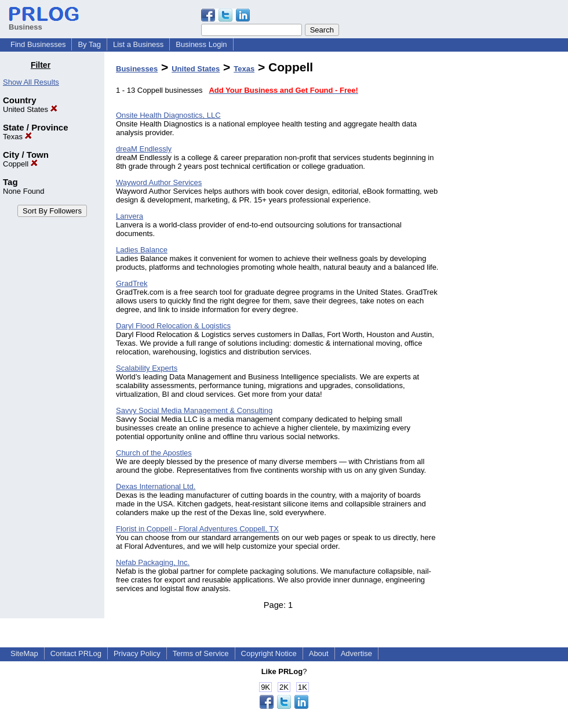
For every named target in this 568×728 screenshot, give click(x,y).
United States (30, 109)
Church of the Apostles (154, 453)
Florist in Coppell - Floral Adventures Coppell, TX (197, 529)
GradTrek (132, 283)
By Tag (89, 44)
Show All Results (31, 82)
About (319, 653)
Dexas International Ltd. (156, 486)
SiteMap (24, 653)
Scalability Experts (147, 368)
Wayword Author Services (159, 182)
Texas (17, 137)
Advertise (356, 653)
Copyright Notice (269, 653)
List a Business (138, 44)
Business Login (201, 44)
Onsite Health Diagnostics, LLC (168, 115)
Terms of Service (201, 653)
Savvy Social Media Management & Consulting (194, 410)
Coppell (20, 164)
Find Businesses (38, 44)
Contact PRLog (76, 653)
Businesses (137, 69)
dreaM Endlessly (144, 149)
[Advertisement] (509, 234)
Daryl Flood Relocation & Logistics (173, 326)
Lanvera (130, 216)
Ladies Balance (142, 250)
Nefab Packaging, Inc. (153, 562)
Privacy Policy (137, 653)
